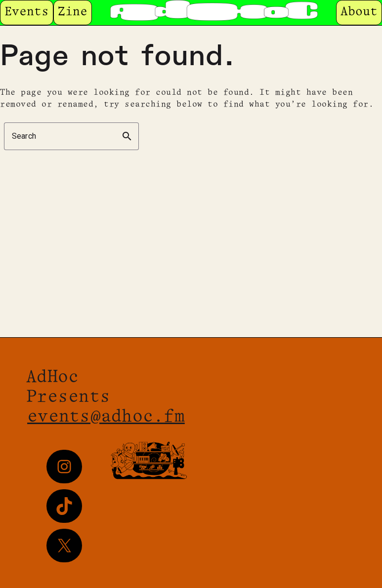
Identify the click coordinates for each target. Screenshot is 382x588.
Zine (73, 12)
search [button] (127, 136)
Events (27, 12)
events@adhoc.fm (106, 417)
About (359, 12)
